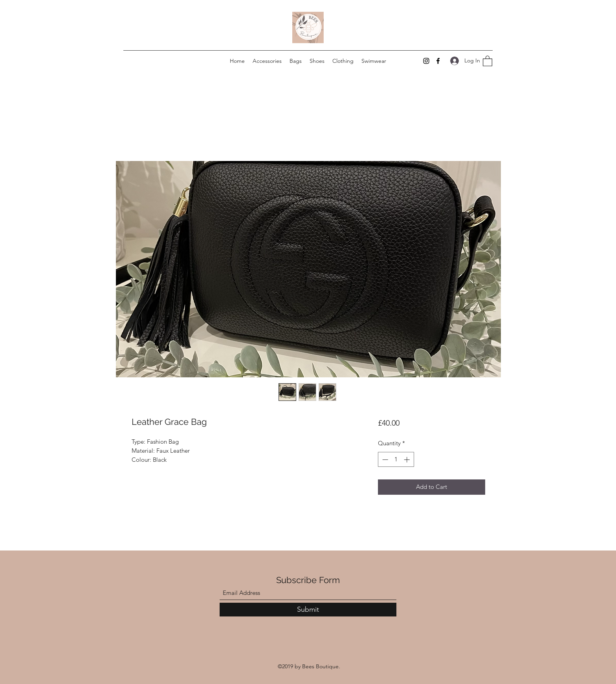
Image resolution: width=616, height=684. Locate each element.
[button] (488, 61)
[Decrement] (384, 460)
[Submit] (308, 610)
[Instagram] (426, 61)
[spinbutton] (396, 460)
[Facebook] (438, 61)
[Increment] (408, 460)
